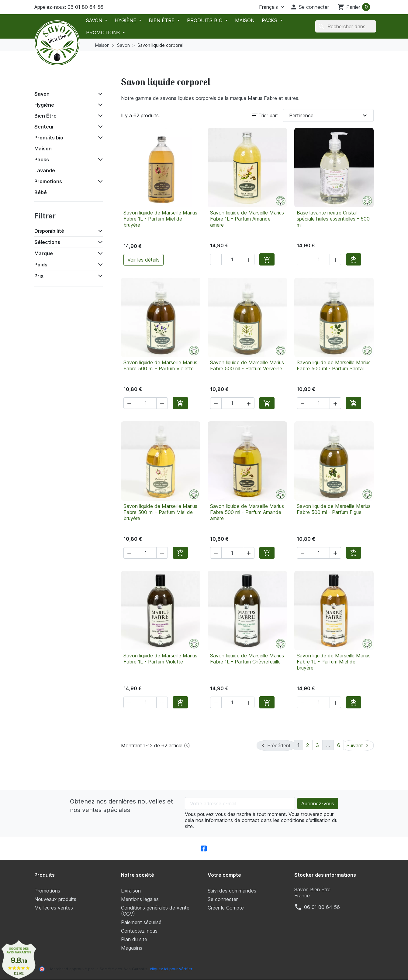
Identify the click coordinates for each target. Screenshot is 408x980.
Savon (95, 20)
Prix (39, 276)
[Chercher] (346, 26)
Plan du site (134, 939)
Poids (41, 265)
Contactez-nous (139, 931)
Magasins (132, 948)
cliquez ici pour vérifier (171, 969)
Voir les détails (143, 260)
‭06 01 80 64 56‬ (322, 907)
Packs (270, 20)
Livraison (131, 891)
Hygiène (126, 20)
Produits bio (206, 20)
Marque (44, 253)
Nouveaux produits (55, 899)
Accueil (48, 80)
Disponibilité (49, 231)
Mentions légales (140, 899)
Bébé (41, 192)
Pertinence (329, 115)
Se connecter (223, 899)
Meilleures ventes (54, 908)
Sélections (47, 242)
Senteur (44, 127)
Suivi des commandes (232, 891)
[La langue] (264, 7)
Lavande (45, 170)
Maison (245, 20)
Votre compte (224, 875)
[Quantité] (232, 259)
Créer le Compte (226, 908)
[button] (309, 7)
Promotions (104, 33)
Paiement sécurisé (141, 922)
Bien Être (162, 20)
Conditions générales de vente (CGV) (155, 911)
